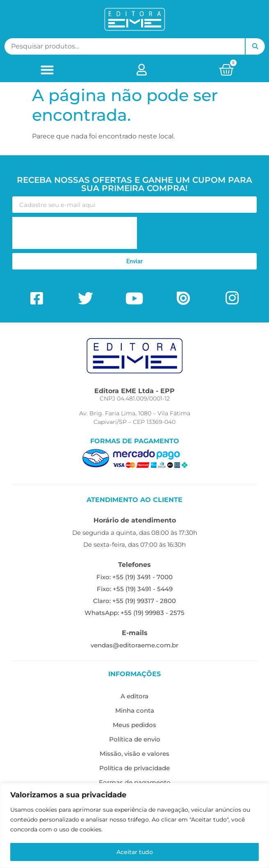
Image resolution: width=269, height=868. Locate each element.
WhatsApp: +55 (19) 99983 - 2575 (134, 613)
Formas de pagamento (135, 782)
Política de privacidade (134, 768)
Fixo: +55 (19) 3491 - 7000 (134, 577)
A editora (134, 696)
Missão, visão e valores (134, 754)
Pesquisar (255, 46)
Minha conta (135, 710)
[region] (134, 825)
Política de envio (135, 739)
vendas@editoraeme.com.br (134, 645)
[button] (47, 70)
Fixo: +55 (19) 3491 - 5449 (135, 589)
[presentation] (75, 233)
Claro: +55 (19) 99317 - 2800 (134, 601)
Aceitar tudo (135, 852)
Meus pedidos (134, 725)
